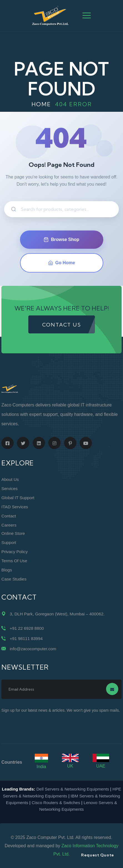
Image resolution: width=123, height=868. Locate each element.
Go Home (61, 263)
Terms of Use (14, 561)
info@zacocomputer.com (33, 649)
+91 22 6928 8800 (27, 628)
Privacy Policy (15, 552)
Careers (9, 525)
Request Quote (98, 855)
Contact (9, 516)
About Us (10, 479)
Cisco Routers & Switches (56, 803)
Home (41, 104)
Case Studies (14, 579)
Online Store (13, 533)
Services (9, 489)
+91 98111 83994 (26, 638)
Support (9, 542)
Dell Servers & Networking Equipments (73, 789)
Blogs (7, 570)
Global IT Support (18, 498)
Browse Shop (61, 240)
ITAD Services (15, 507)
